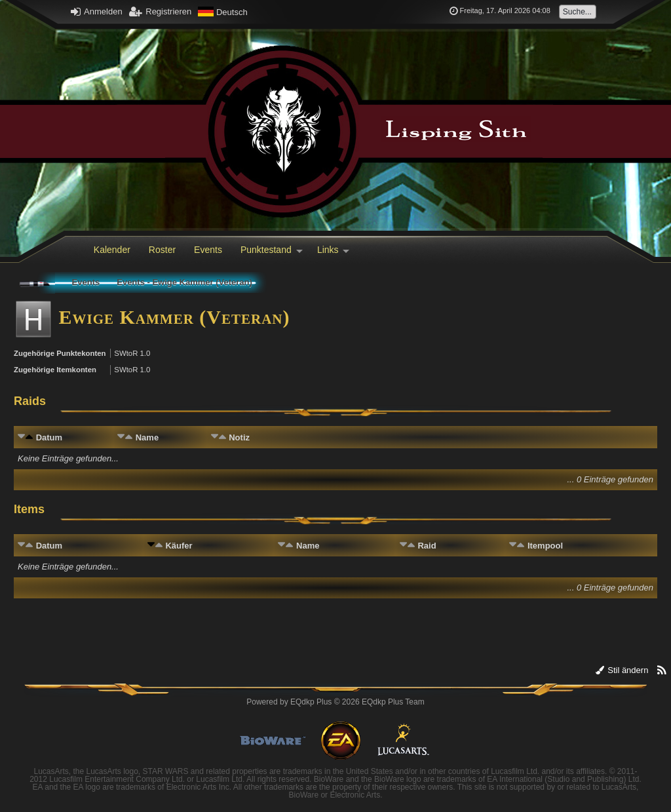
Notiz (239, 437)
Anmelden (96, 11)
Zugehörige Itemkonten (55, 370)
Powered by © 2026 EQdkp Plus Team (335, 702)
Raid (427, 546)
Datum (49, 437)
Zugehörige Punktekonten (60, 353)
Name (147, 437)
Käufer (179, 546)
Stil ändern (622, 670)
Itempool (545, 546)
